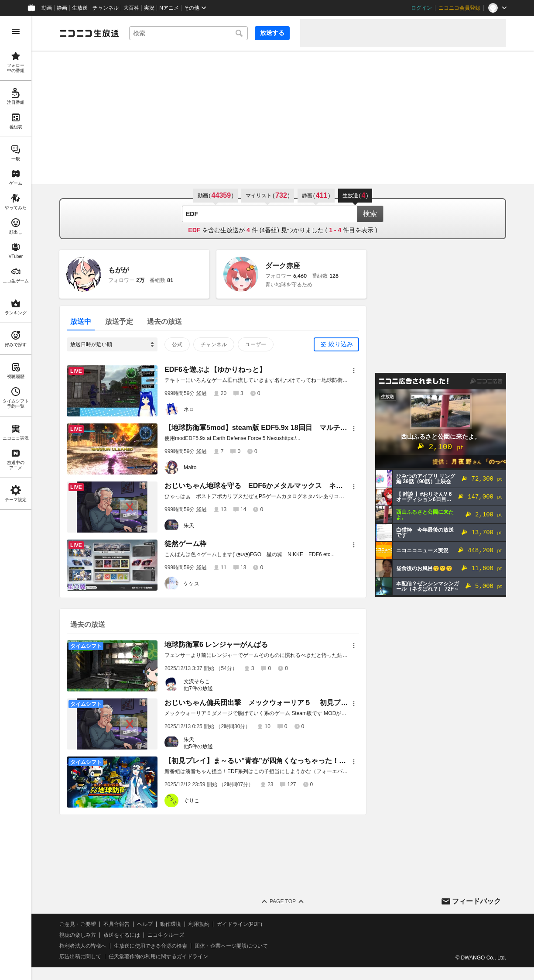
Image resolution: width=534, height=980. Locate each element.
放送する (272, 33)
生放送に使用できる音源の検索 (151, 946)
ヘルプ (145, 924)
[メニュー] (354, 371)
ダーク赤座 (283, 266)
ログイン (421, 8)
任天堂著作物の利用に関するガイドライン (158, 956)
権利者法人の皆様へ (83, 946)
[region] (16, 498)
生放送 (80, 8)
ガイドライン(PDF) (240, 924)
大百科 (131, 8)
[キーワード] (188, 33)
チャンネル (106, 8)
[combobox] (188, 33)
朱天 (189, 526)
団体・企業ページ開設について (231, 946)
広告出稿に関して (80, 956)
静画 (62, 8)
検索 (370, 214)
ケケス (192, 584)
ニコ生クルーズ (166, 935)
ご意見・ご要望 (78, 924)
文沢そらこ (197, 681)
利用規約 (199, 924)
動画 (47, 8)
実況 (149, 8)
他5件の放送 (198, 746)
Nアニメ (169, 8)
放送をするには (122, 935)
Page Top (283, 901)
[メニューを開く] (16, 31)
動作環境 (171, 924)
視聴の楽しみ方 (78, 935)
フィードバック (476, 901)
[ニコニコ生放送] (89, 33)
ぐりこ (192, 801)
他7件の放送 (198, 688)
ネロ (189, 409)
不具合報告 (116, 924)
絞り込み (341, 344)
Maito (190, 468)
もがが (119, 270)
